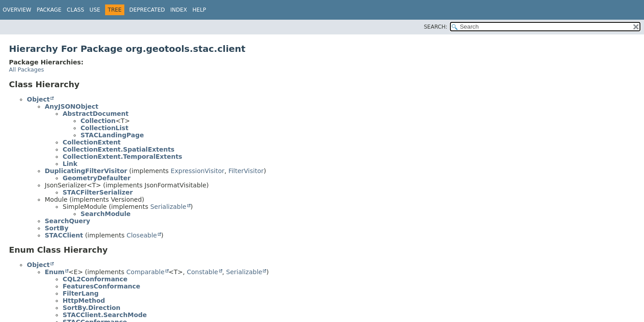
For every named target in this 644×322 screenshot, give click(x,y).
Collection (98, 121)
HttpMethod (84, 301)
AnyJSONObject (72, 106)
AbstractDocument (95, 114)
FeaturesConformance (102, 286)
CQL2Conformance (95, 279)
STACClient (64, 235)
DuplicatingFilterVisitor (86, 171)
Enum (55, 272)
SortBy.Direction (91, 308)
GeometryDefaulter (97, 178)
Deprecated (147, 10)
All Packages (26, 70)
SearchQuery (68, 221)
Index (179, 10)
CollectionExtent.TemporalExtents (122, 157)
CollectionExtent (92, 142)
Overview (17, 10)
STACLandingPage (112, 135)
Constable (203, 272)
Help (199, 10)
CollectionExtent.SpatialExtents (119, 149)
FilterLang (81, 293)
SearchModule (106, 214)
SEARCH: (436, 27)
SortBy (57, 228)
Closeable (142, 235)
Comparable (146, 272)
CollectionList (104, 128)
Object (38, 99)
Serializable (168, 207)
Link (70, 164)
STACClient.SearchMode (105, 315)
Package (49, 10)
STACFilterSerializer (98, 192)
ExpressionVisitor (198, 171)
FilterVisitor (246, 171)
